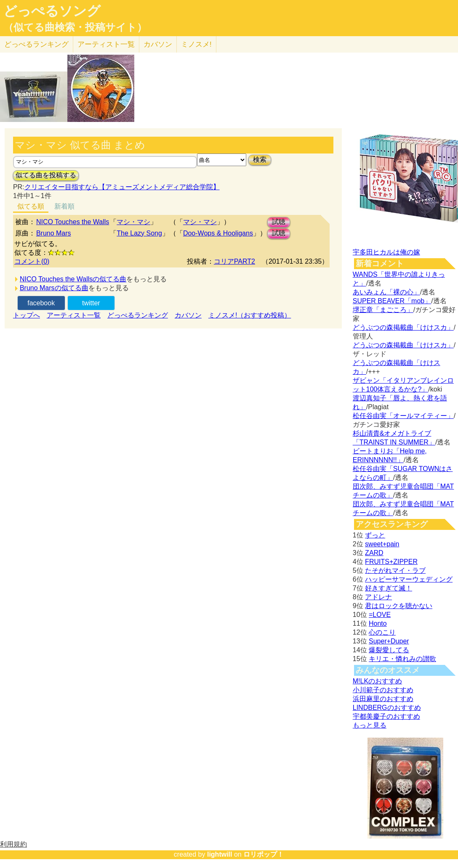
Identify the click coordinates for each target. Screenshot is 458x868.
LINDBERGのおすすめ (387, 708)
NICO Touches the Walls (73, 222)
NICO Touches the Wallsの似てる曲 (73, 279)
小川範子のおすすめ (383, 690)
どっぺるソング (52, 11)
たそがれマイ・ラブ (395, 570)
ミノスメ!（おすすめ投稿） (250, 315)
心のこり (382, 632)
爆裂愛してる (389, 650)
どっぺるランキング (138, 315)
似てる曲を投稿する (46, 175)
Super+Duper (389, 641)
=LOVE (380, 615)
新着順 (64, 206)
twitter (91, 303)
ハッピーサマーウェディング (409, 579)
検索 (260, 160)
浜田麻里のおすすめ (383, 699)
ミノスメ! (196, 44)
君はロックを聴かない (399, 606)
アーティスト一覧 (74, 315)
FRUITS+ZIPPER (391, 562)
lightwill (220, 854)
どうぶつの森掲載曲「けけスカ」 (403, 327)
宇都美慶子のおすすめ (386, 716)
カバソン (158, 44)
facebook (41, 303)
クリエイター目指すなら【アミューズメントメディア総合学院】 (122, 187)
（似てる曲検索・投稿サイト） (75, 27)
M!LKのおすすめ (377, 681)
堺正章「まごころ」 (383, 310)
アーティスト (106, 44)
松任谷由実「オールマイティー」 (403, 416)
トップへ (27, 315)
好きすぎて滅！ (389, 588)
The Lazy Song (139, 233)
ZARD (374, 553)
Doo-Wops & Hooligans (218, 233)
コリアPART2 (234, 261)
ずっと (375, 535)
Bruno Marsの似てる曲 (54, 288)
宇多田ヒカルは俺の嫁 (386, 252)
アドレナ (378, 597)
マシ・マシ (133, 222)
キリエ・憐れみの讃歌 (402, 659)
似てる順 (31, 206)
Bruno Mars (54, 233)
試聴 (279, 222)
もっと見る (370, 725)
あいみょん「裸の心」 (386, 292)
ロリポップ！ (264, 854)
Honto (378, 623)
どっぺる (36, 44)
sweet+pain (382, 544)
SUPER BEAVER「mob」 (392, 301)
